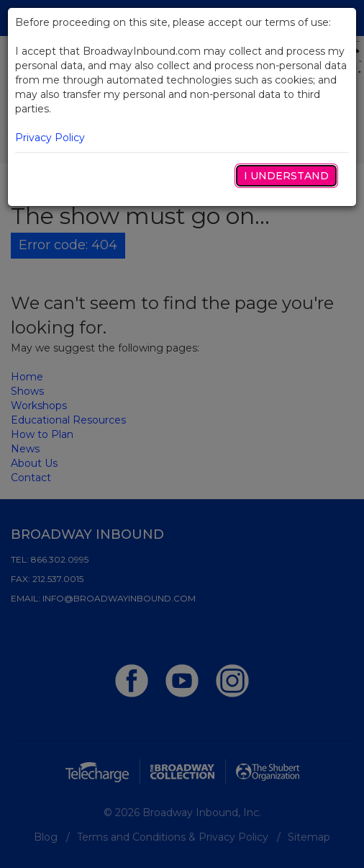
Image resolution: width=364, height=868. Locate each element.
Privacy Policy (50, 138)
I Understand (286, 176)
